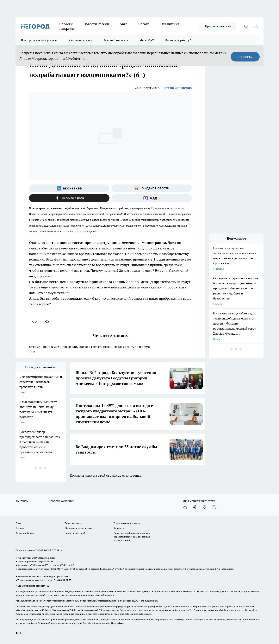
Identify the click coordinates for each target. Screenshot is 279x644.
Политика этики (73, 523)
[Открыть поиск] (246, 26)
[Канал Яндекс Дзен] (69, 198)
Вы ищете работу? (178, 40)
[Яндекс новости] (152, 188)
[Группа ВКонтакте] (69, 188)
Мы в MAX (147, 40)
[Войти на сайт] (256, 26)
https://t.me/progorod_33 (88, 610)
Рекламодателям (81, 40)
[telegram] (48, 321)
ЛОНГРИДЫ (22, 501)
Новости (66, 24)
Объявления (170, 24)
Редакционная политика (127, 523)
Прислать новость (218, 26)
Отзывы (20, 528)
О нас (19, 523)
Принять (245, 57)
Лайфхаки (67, 29)
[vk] (35, 321)
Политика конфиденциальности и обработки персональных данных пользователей (132, 537)
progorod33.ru (131, 601)
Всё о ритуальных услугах (39, 40)
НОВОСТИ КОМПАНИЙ (62, 501)
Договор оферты (25, 533)
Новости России (96, 24)
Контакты (119, 528)
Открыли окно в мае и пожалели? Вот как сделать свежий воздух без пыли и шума (110, 349)
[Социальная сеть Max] (152, 198)
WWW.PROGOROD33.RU (48, 550)
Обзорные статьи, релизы (79, 528)
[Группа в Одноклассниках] (195, 507)
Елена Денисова (178, 88)
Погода (144, 24)
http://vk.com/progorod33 (30, 610)
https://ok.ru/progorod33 (59, 610)
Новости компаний (75, 533)
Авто (124, 24)
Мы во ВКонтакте (116, 40)
